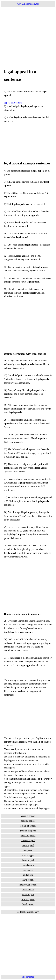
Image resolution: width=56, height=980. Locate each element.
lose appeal (28, 870)
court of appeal (28, 840)
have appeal (28, 880)
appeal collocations (13, 103)
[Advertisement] (28, 34)
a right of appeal (28, 826)
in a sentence (28, 977)
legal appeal (28, 904)
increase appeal (28, 855)
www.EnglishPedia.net (28, 4)
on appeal (28, 850)
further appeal (28, 899)
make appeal (28, 895)
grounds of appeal (28, 831)
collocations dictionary (28, 912)
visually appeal (28, 816)
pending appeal (28, 821)
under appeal (28, 845)
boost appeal (28, 860)
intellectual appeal (28, 885)
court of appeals (28, 836)
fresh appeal (28, 890)
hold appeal (28, 875)
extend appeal (28, 865)
